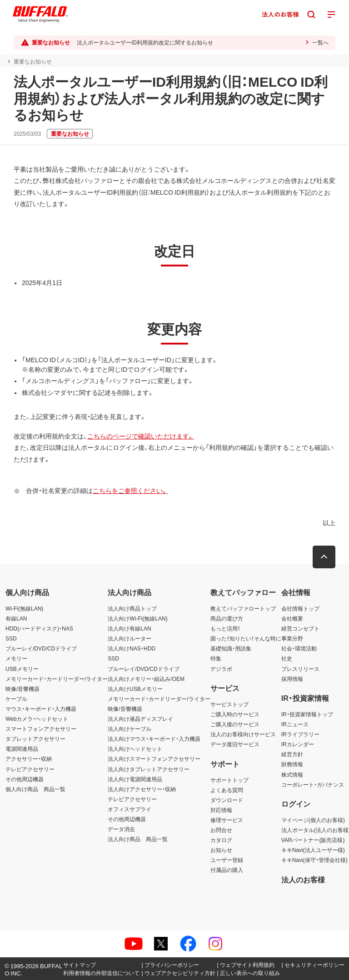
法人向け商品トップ (132, 608)
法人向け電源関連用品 (135, 779)
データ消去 (121, 829)
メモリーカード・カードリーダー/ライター (57, 679)
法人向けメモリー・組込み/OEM (146, 679)
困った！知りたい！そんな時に (246, 638)
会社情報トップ (300, 608)
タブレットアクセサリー (35, 739)
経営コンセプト (300, 628)
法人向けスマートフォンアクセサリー (154, 758)
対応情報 (221, 810)
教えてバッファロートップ (243, 608)
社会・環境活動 (299, 648)
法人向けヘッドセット (135, 749)
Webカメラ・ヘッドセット (37, 719)
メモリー (16, 658)
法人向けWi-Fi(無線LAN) (137, 618)
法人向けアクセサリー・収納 (142, 789)
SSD (11, 638)
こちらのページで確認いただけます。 (141, 436)
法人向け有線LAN (129, 628)
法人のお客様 (303, 879)
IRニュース (295, 724)
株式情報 (292, 774)
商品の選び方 (227, 618)
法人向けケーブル (130, 729)
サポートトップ (229, 780)
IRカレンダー (298, 744)
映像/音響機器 (22, 689)
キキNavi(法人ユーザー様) (313, 850)
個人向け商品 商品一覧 (35, 789)
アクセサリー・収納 (29, 758)
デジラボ (221, 669)
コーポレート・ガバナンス (313, 784)
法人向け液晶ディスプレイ (140, 719)
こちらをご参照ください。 (130, 490)
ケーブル (16, 699)
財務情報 (292, 764)
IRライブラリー (300, 734)
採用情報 (292, 679)
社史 (287, 658)
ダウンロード (227, 800)
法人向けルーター (130, 638)
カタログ (221, 840)
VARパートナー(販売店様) (313, 840)
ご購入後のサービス (235, 724)
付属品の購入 (227, 870)
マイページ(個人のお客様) (313, 820)
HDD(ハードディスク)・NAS (39, 628)
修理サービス (227, 820)
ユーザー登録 (227, 860)
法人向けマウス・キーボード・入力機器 (154, 739)
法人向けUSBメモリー (135, 689)
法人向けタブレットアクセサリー (149, 769)
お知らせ (221, 850)
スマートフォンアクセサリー (41, 729)
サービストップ (229, 704)
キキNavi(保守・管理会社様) (314, 860)
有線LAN (16, 618)
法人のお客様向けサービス (243, 734)
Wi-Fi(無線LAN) (24, 608)
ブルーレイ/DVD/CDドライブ (41, 648)
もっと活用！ (225, 628)
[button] (324, 557)
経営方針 (292, 754)
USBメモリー (22, 669)
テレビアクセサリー (30, 769)
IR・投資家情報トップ (307, 714)
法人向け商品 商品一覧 (138, 839)
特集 (216, 658)
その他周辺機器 (25, 779)
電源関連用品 (22, 749)
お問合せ (221, 830)
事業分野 (292, 638)
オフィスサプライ (130, 809)
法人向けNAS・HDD (132, 648)
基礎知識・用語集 (231, 648)
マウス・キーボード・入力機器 (41, 709)
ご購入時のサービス (235, 714)
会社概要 (292, 618)
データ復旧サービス (235, 744)
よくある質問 (227, 790)
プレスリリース (300, 669)
